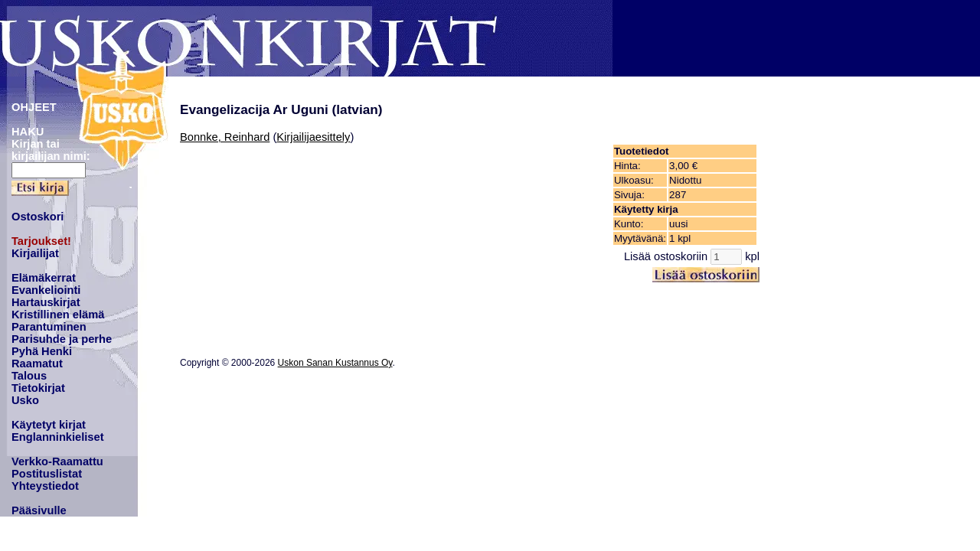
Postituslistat (47, 474)
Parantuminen (49, 327)
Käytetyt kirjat (49, 425)
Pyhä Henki (42, 351)
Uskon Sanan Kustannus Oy (335, 363)
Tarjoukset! (41, 241)
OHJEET (34, 107)
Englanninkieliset (58, 437)
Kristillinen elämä (58, 315)
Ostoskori (38, 217)
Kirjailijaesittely (313, 137)
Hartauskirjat (46, 302)
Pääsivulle (39, 510)
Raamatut (37, 364)
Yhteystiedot (45, 486)
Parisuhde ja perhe (62, 339)
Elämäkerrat (44, 278)
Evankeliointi (46, 290)
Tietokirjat (38, 388)
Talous (29, 376)
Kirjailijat (35, 253)
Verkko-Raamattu (57, 461)
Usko (25, 400)
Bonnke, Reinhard (225, 137)
